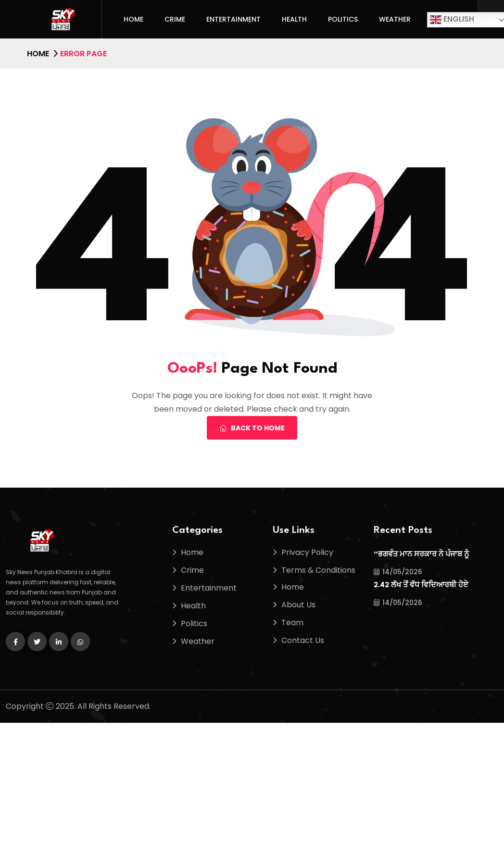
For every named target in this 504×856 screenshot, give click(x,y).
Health (294, 19)
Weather (395, 19)
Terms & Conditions (318, 570)
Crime (175, 19)
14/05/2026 (398, 572)
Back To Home (252, 428)
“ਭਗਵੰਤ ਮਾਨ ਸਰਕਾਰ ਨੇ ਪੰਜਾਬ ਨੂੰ (421, 555)
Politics (343, 19)
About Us (298, 605)
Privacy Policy (307, 552)
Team (292, 623)
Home (133, 19)
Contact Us (303, 640)
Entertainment (233, 19)
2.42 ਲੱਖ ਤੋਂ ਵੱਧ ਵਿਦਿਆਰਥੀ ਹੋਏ (421, 585)
